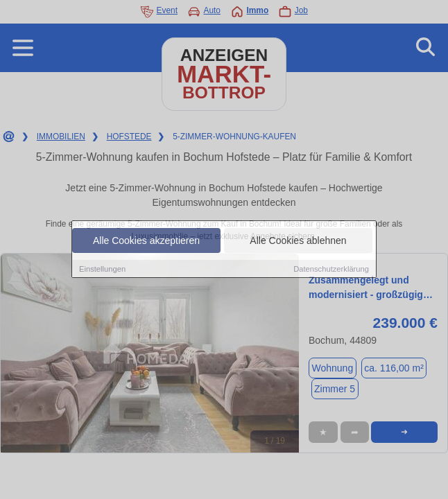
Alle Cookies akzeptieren (146, 240)
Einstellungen (102, 269)
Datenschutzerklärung (331, 269)
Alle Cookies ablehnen (298, 240)
